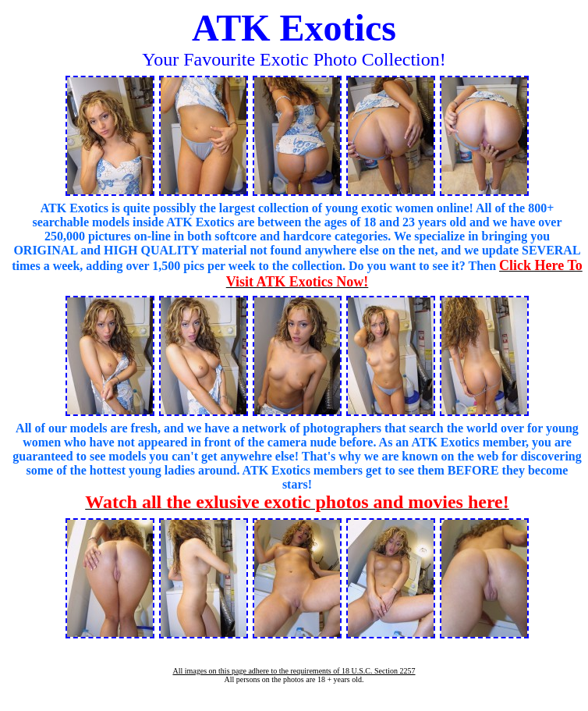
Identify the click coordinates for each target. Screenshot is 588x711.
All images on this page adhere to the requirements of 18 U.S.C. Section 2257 (294, 671)
